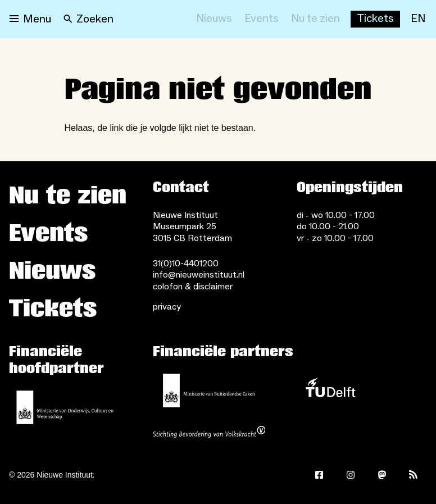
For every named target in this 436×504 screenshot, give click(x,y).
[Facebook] (319, 475)
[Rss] (414, 475)
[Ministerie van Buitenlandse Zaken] (209, 391)
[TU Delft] (330, 391)
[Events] (262, 19)
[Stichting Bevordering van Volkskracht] (209, 433)
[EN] (418, 19)
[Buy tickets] (375, 19)
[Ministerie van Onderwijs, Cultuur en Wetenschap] (65, 407)
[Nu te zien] (315, 19)
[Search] (88, 19)
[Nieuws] (214, 19)
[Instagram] (351, 475)
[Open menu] (30, 19)
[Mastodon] (382, 475)
